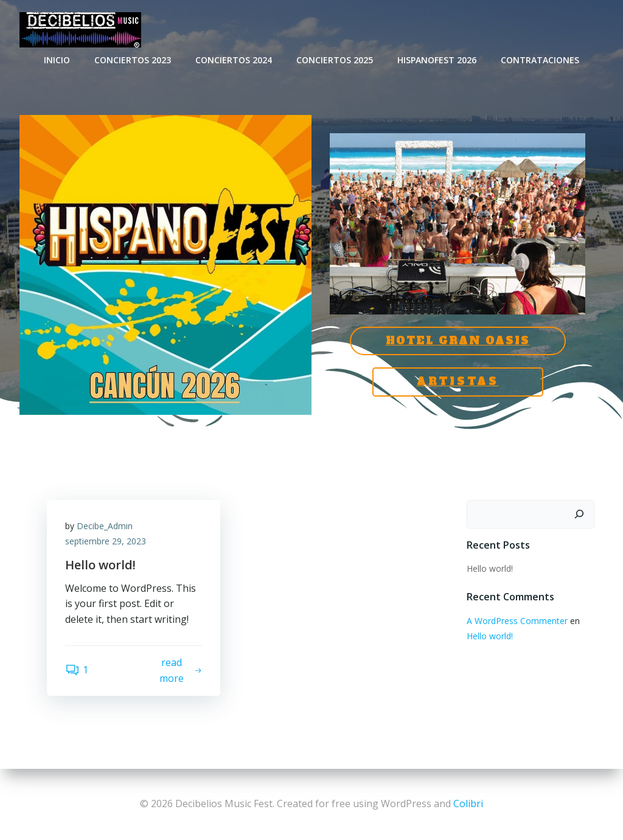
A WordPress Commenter (517, 621)
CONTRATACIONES (540, 60)
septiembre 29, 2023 (106, 541)
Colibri (468, 804)
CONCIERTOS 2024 (234, 60)
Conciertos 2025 (335, 60)
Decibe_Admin (105, 526)
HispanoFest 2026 (437, 60)
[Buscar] (579, 515)
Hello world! (490, 568)
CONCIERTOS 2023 (133, 60)
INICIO (57, 60)
